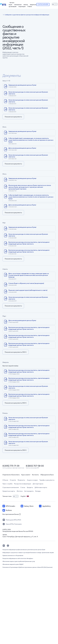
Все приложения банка (12, 514)
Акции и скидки (32, 480)
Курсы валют (26, 475)
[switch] (16, 496)
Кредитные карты (9, 491)
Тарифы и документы (47, 480)
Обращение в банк (47, 475)
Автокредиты (29, 491)
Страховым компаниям (11, 487)
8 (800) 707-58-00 (35, 466)
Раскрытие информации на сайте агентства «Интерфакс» (18, 558)
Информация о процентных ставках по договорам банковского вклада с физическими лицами (28, 553)
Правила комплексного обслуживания (13, 556)
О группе (13, 480)
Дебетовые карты (41, 487)
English (25, 496)
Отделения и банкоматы (11, 475)
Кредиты (30, 487)
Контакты (35, 475)
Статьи (23, 487)
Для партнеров (38, 484)
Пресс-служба (7, 484)
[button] (11, 3)
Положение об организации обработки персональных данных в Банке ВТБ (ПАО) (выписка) (27, 567)
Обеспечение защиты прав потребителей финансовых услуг (19, 561)
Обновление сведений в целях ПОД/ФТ (13, 564)
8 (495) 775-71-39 (11, 466)
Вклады (38, 491)
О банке (5, 480)
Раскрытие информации (23, 484)
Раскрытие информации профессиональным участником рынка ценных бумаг (24, 550)
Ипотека (20, 491)
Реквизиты (21, 480)
